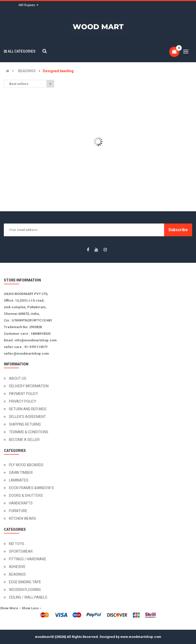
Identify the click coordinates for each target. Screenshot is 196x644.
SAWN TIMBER (21, 473)
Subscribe (178, 230)
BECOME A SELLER (24, 440)
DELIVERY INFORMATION (29, 386)
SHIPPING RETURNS (25, 424)
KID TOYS (17, 544)
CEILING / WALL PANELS (28, 597)
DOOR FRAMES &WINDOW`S (31, 488)
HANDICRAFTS (21, 503)
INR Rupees (28, 5)
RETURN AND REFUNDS (28, 409)
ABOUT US (18, 378)
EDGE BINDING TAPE (25, 582)
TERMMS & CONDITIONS (29, 432)
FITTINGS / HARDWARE (28, 559)
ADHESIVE (17, 567)
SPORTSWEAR (21, 551)
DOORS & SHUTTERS (26, 496)
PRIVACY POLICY (23, 401)
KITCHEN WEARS (22, 518)
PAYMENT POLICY (24, 394)
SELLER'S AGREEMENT (27, 417)
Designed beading (58, 71)
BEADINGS (27, 71)
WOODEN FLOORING (25, 590)
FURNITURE (18, 511)
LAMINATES (19, 480)
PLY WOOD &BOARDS (26, 465)
